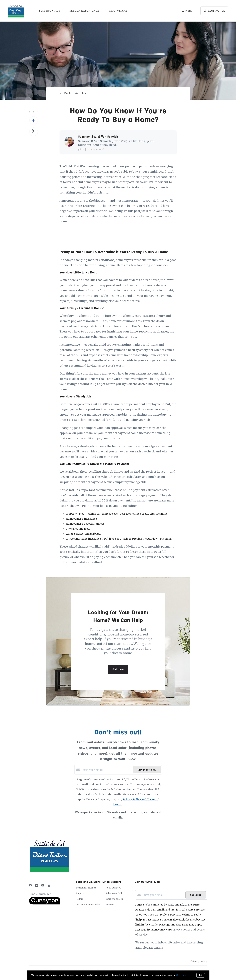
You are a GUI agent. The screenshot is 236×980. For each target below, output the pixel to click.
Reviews (110, 905)
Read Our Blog (113, 888)
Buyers (80, 893)
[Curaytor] (45, 904)
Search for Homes (86, 888)
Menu (187, 11)
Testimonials (49, 11)
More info (181, 975)
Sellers (80, 899)
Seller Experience (84, 11)
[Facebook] (30, 885)
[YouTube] (43, 885)
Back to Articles (75, 93)
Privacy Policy (199, 961)
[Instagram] (49, 885)
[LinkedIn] (37, 885)
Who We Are (118, 11)
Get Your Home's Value (88, 905)
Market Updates (114, 899)
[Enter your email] (106, 770)
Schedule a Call (114, 893)
